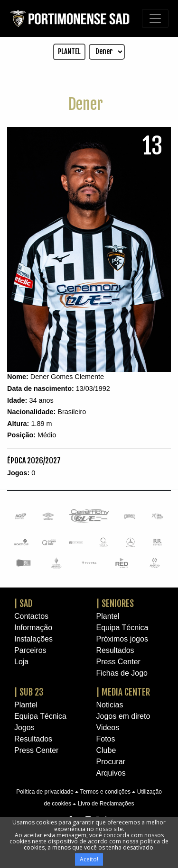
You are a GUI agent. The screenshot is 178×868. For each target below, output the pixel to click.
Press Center (118, 662)
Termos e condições (105, 792)
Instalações (33, 639)
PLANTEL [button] (69, 51)
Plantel (108, 616)
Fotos (106, 739)
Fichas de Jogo (122, 673)
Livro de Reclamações (106, 804)
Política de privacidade (45, 792)
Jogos (24, 728)
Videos (108, 728)
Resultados (115, 650)
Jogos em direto (123, 716)
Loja (21, 662)
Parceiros (30, 650)
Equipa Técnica (122, 628)
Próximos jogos (122, 639)
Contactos (31, 616)
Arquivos (111, 773)
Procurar (111, 762)
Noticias (110, 705)
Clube (106, 750)
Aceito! (89, 859)
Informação (33, 628)
